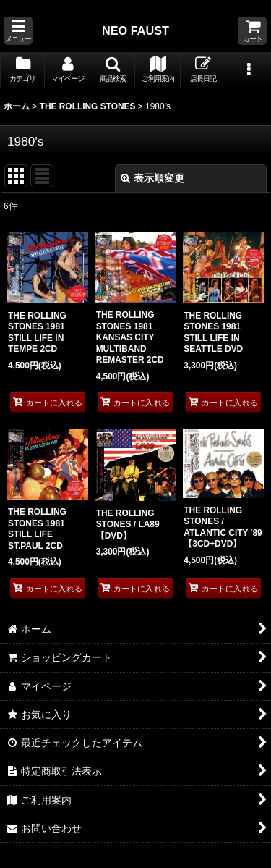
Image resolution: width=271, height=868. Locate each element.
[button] (18, 31)
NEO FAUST (135, 30)
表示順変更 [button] (152, 178)
